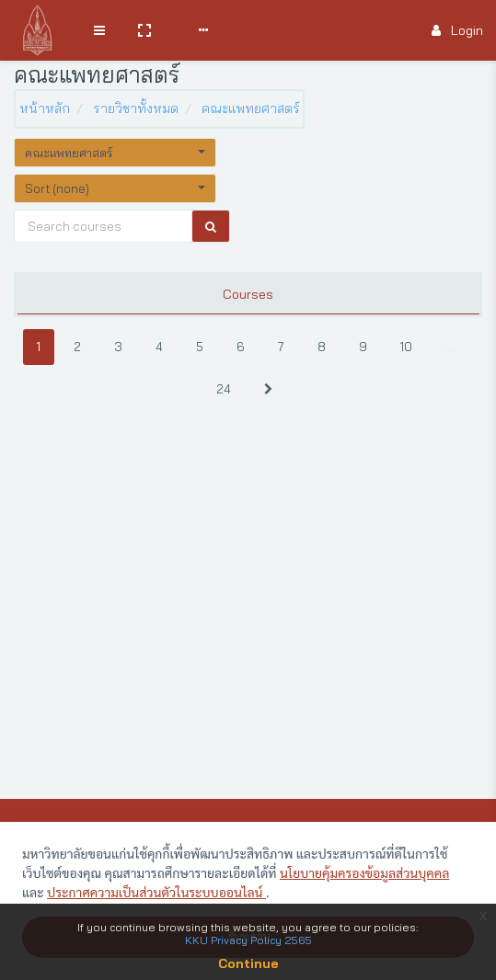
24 (224, 389)
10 (406, 347)
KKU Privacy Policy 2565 (248, 940)
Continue (248, 963)
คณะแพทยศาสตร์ (251, 108)
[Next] (268, 389)
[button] (144, 30)
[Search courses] (103, 226)
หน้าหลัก (45, 108)
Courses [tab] (248, 294)
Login (457, 30)
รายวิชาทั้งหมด (136, 108)
